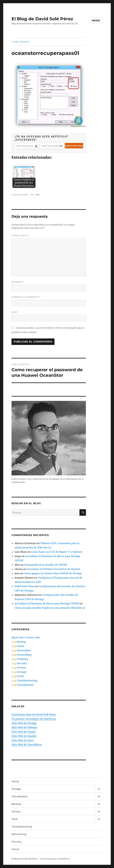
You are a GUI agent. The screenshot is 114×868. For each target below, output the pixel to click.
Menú (96, 21)
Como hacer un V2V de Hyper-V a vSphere (57, 552)
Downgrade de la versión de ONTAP (46, 565)
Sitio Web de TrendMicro (27, 745)
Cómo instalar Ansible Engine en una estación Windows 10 (50, 608)
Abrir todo (18, 637)
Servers (22, 668)
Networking (24, 655)
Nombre (18, 282)
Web (14, 312)
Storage (22, 672)
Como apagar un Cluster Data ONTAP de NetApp (53, 573)
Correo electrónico (26, 297)
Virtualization (25, 685)
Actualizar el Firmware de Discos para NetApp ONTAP (47, 603)
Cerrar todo (33, 637)
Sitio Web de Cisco (23, 740)
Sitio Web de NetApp (24, 723)
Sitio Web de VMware (24, 727)
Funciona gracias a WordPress (55, 859)
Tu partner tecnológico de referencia (34, 719)
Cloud (20, 646)
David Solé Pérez (25, 586)
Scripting (23, 659)
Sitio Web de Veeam (24, 732)
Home (15, 781)
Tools (20, 676)
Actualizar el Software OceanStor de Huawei (54, 569)
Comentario (20, 236)
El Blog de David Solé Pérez (42, 19)
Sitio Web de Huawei (24, 736)
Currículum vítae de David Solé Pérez (34, 714)
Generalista (24, 650)
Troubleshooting (27, 680)
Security (22, 663)
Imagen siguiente (20, 42)
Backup (21, 642)
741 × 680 (35, 195)
